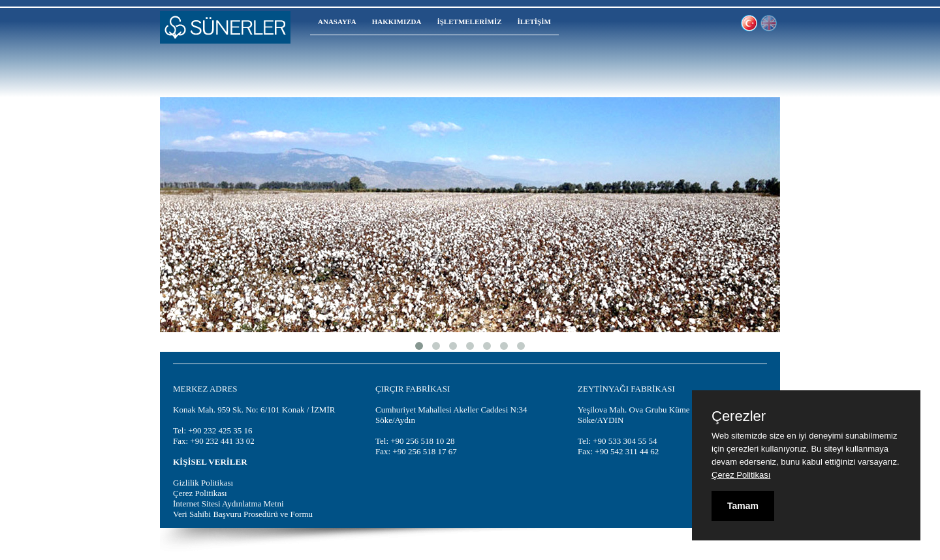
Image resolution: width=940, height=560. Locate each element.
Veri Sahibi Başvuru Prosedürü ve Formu (243, 514)
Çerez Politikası (200, 493)
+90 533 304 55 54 (625, 441)
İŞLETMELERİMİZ (469, 22)
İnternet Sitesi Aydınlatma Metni (228, 504)
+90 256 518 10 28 (422, 441)
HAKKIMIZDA (397, 22)
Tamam (743, 506)
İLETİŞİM (534, 22)
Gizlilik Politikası (203, 483)
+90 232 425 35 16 (220, 430)
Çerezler (739, 416)
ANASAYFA (337, 22)
